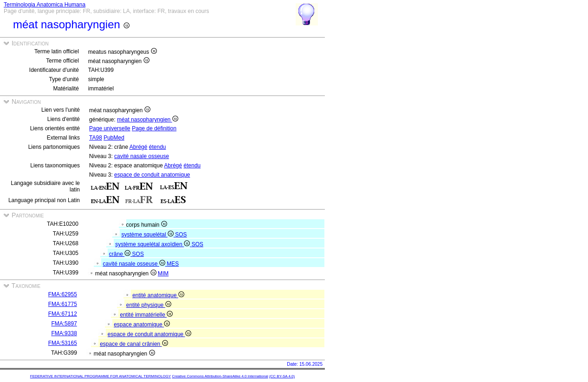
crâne (121, 254)
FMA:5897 (64, 324)
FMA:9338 (64, 333)
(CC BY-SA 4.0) (282, 376)
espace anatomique (142, 325)
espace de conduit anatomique (152, 175)
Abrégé (139, 147)
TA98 (96, 138)
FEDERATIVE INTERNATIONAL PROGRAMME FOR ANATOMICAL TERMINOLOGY (100, 376)
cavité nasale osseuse (142, 156)
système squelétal (149, 235)
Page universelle (110, 128)
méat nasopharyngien (148, 120)
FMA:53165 (63, 343)
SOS (181, 235)
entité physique (149, 305)
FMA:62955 (63, 294)
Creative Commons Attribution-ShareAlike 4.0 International (220, 376)
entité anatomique (158, 295)
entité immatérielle (146, 315)
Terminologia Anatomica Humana (45, 5)
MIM (163, 274)
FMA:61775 (63, 304)
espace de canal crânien (134, 344)
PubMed (114, 138)
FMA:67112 (63, 314)
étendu (158, 147)
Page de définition (154, 128)
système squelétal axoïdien (153, 244)
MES (173, 264)
